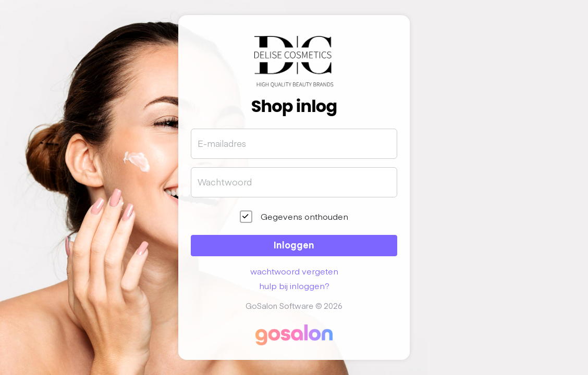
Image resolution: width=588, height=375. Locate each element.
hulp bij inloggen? (294, 285)
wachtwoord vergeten (294, 271)
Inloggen (294, 245)
